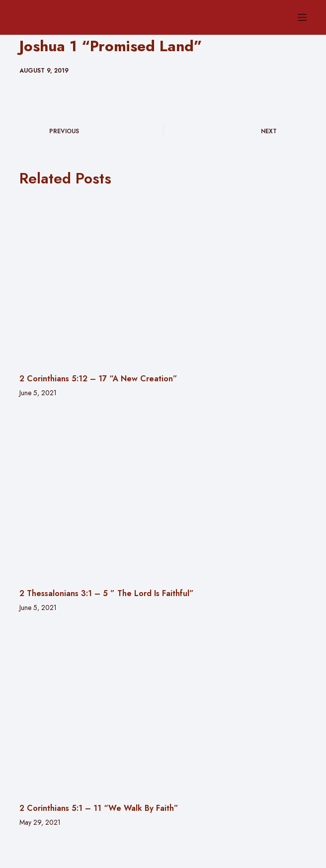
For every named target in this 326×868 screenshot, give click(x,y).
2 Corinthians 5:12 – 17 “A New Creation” (98, 379)
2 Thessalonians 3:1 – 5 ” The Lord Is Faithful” (107, 593)
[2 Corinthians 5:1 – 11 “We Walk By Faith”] (163, 709)
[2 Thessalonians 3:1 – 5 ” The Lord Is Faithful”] (163, 494)
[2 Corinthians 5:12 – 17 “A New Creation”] (163, 280)
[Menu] (302, 17)
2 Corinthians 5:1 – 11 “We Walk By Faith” (99, 808)
